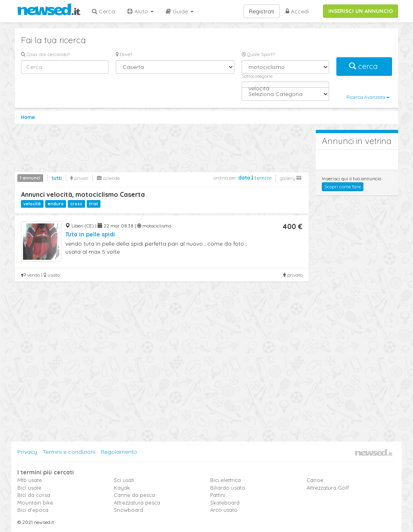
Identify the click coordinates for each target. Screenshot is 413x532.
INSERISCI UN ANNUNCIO (361, 11)
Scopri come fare (343, 187)
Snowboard (128, 510)
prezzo (264, 178)
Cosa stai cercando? (45, 54)
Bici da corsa (34, 495)
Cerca (103, 11)
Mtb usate (30, 480)
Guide (180, 11)
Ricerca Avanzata (368, 97)
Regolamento (119, 452)
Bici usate (29, 488)
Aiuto (140, 11)
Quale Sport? (258, 54)
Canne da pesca (134, 495)
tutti (57, 178)
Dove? (124, 54)
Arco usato (224, 510)
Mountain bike (35, 503)
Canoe (315, 480)
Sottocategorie (257, 76)
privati (79, 178)
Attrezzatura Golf (328, 488)
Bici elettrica (225, 480)
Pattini (218, 495)
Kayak (122, 488)
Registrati (262, 11)
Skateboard (225, 503)
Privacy (27, 452)
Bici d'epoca (33, 510)
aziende (108, 178)
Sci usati (124, 480)
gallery (291, 178)
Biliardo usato (228, 488)
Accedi (297, 11)
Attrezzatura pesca (137, 503)
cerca (364, 66)
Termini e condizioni (69, 452)
